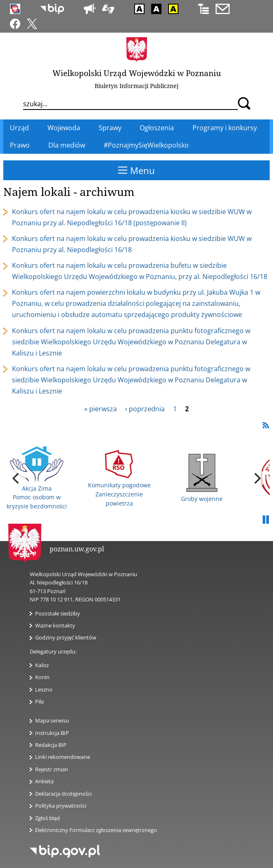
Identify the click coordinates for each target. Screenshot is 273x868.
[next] (256, 478)
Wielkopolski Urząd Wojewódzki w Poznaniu (137, 73)
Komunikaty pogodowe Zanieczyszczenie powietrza (119, 478)
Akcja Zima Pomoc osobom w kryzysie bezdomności (37, 478)
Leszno (44, 689)
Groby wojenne (202, 478)
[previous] (17, 478)
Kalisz (42, 665)
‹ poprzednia (145, 409)
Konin (42, 677)
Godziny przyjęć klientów (66, 637)
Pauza (266, 520)
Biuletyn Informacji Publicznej (136, 86)
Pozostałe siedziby (58, 613)
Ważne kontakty (55, 625)
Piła (39, 701)
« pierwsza (101, 409)
